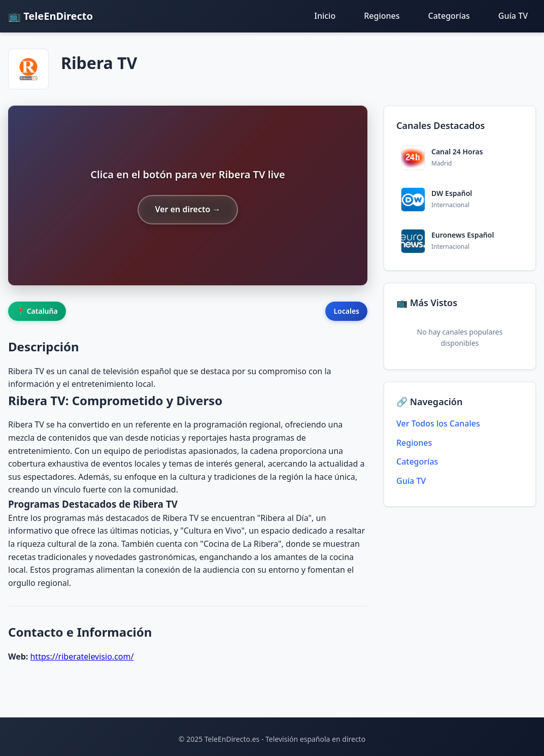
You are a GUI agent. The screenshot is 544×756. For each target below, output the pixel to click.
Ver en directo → (188, 209)
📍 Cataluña (37, 311)
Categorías (449, 16)
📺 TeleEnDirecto (50, 16)
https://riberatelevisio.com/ (82, 656)
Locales (346, 311)
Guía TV (513, 16)
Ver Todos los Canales (438, 423)
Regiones (382, 16)
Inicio (325, 16)
